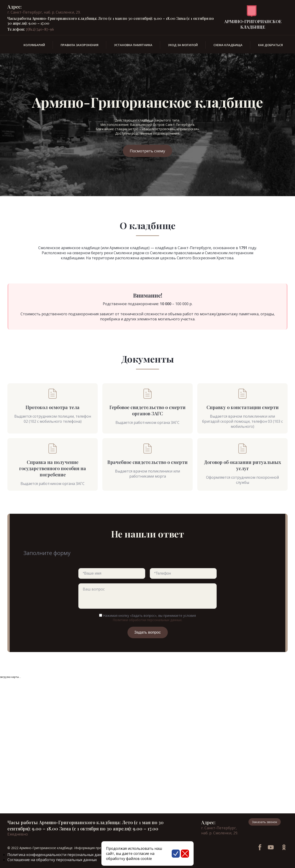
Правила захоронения (80, 45)
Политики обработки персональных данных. (147, 620)
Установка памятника (133, 45)
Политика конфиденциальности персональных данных (58, 855)
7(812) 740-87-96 (40, 29)
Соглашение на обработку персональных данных (52, 860)
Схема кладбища (228, 45)
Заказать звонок (265, 822)
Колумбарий (34, 45)
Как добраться (270, 45)
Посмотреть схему (147, 151)
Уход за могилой (183, 45)
